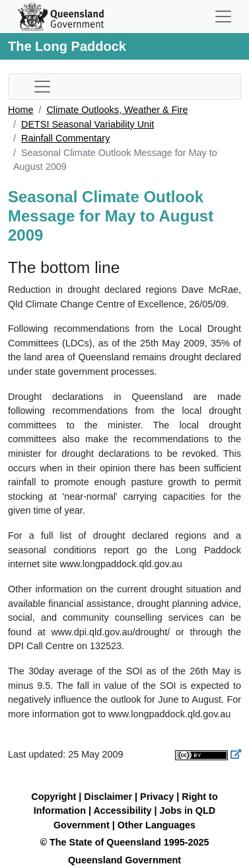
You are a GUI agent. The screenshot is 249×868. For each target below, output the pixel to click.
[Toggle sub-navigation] (42, 87)
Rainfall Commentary (65, 138)
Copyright (53, 797)
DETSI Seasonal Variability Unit (88, 124)
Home (20, 110)
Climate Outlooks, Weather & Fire (117, 110)
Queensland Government (124, 860)
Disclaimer (108, 797)
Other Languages (157, 825)
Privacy (157, 797)
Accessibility (122, 810)
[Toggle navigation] (223, 17)
